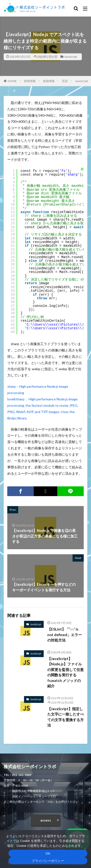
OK (48, 854)
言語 (65, 81)
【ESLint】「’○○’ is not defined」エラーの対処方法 (65, 635)
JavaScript (70, 57)
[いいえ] (85, 849)
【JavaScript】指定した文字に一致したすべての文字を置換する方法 (66, 717)
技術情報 (30, 81)
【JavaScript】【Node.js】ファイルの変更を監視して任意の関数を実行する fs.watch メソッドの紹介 (66, 672)
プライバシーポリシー (48, 861)
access (46, 820)
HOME (12, 81)
